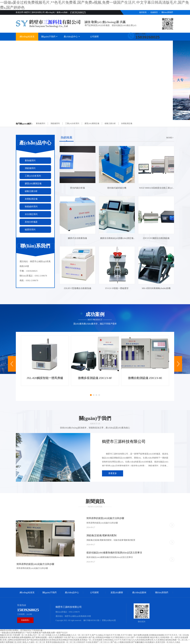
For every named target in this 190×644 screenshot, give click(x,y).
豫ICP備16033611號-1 (92, 621)
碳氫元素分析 (110, 123)
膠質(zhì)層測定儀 (92, 123)
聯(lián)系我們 (167, 12)
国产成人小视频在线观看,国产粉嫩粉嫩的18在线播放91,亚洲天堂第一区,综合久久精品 (145, 643)
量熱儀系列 (41, 123)
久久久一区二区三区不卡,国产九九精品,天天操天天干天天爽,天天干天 (99, 636)
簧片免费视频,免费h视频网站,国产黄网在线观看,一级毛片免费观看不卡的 (38, 638)
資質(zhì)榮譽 (117, 43)
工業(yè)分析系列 (72, 123)
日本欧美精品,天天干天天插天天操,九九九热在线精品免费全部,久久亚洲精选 (134, 640)
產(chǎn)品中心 (72, 37)
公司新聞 (94, 37)
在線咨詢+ (25, 621)
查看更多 (113, 474)
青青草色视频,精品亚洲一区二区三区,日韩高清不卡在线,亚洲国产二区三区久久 (78, 643)
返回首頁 (143, 12)
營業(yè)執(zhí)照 (109, 621)
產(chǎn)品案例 (139, 43)
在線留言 (154, 12)
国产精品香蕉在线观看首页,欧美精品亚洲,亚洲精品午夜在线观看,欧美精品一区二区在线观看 (64, 640)
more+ (170, 138)
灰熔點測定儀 (127, 123)
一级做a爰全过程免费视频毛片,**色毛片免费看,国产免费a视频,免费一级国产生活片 (34, 633)
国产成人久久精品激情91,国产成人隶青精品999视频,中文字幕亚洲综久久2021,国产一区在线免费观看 (109, 638)
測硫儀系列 (55, 123)
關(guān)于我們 (49, 37)
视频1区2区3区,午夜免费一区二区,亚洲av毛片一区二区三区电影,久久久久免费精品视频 (35, 636)
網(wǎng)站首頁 (27, 37)
